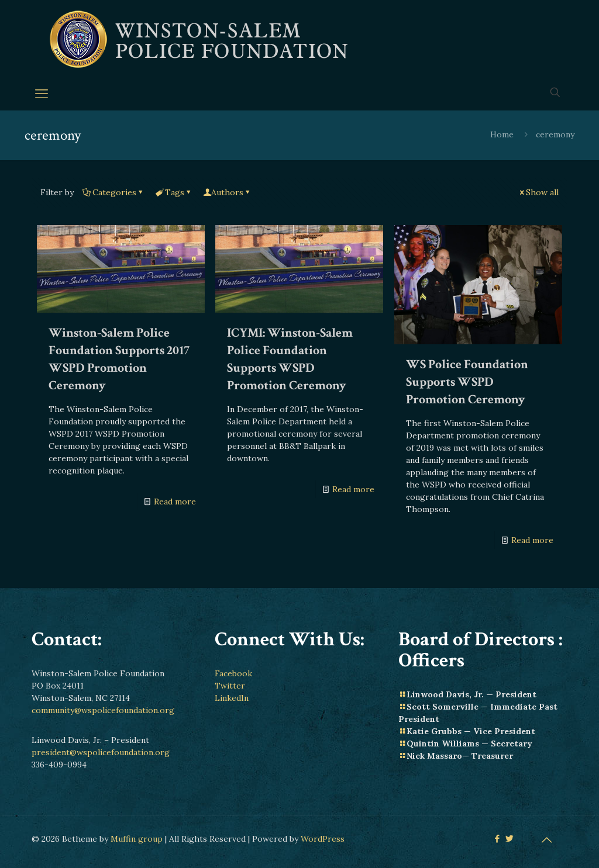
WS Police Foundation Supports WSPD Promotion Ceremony (467, 382)
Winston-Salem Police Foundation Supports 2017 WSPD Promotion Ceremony (119, 359)
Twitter (230, 686)
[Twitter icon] (509, 838)
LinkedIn (232, 698)
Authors (227, 192)
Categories (113, 192)
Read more (175, 502)
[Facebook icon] (497, 838)
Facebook (233, 673)
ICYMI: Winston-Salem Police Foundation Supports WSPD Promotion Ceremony (290, 359)
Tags (174, 192)
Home (502, 134)
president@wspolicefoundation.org (101, 752)
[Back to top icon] (546, 840)
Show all (538, 192)
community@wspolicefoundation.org (103, 710)
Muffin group (137, 839)
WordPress (323, 839)
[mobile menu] (42, 94)
